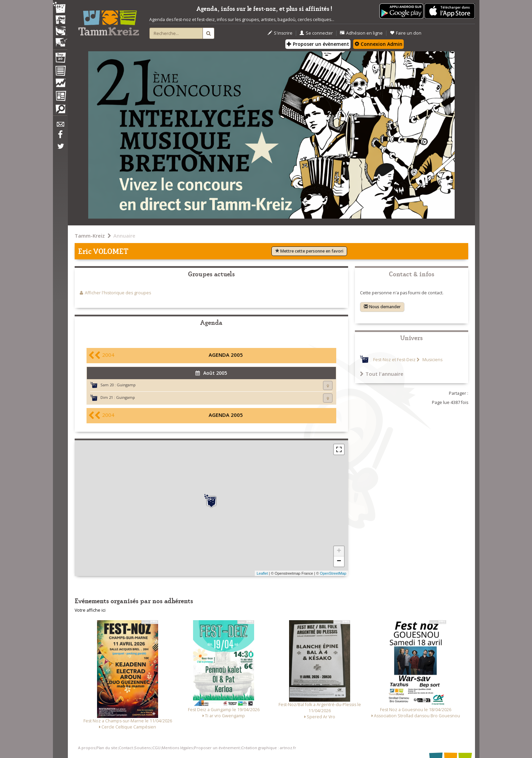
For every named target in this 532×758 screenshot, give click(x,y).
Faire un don (406, 33)
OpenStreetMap (333, 573)
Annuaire (124, 236)
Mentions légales (177, 748)
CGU (156, 748)
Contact (126, 748)
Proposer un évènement (318, 44)
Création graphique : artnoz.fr (269, 748)
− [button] (339, 561)
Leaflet (262, 573)
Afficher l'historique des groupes (118, 293)
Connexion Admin (378, 44)
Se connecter (316, 33)
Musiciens (432, 360)
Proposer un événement (217, 748)
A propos (87, 748)
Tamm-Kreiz (90, 236)
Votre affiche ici (90, 610)
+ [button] (339, 551)
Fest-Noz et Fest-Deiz (394, 360)
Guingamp (126, 385)
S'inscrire (280, 33)
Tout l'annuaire (382, 374)
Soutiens (142, 748)
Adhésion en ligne (361, 33)
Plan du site (107, 748)
